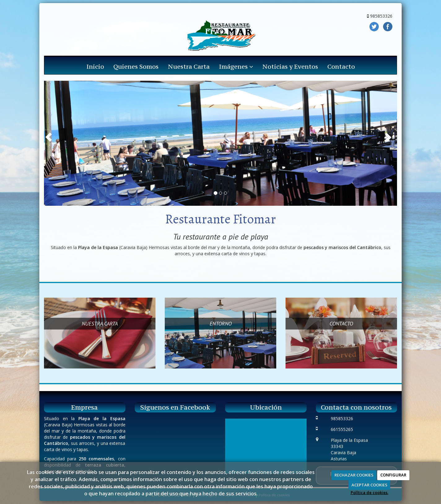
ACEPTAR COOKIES (369, 485)
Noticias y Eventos (290, 66)
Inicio (95, 66)
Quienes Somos (136, 66)
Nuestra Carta (189, 66)
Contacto (341, 66)
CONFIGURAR (393, 475)
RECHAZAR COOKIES (354, 475)
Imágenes (236, 66)
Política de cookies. (369, 493)
